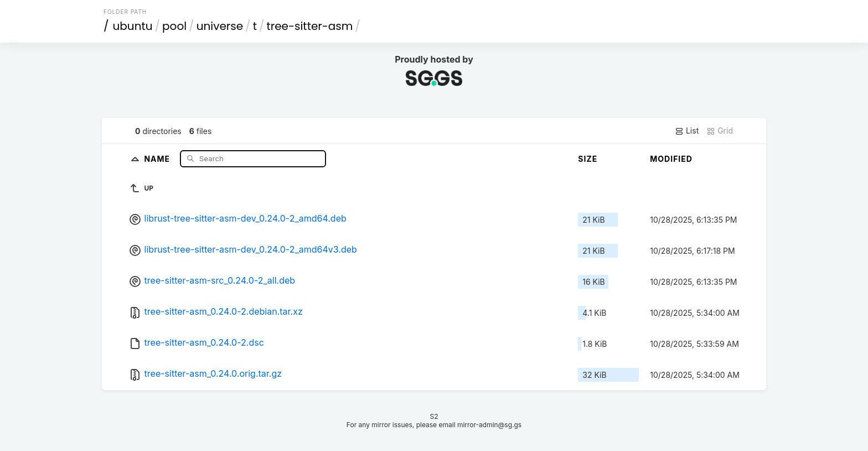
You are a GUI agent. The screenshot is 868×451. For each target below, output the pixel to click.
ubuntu (133, 26)
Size (588, 159)
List (687, 131)
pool (174, 26)
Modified (671, 159)
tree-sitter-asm (309, 26)
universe (220, 26)
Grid (720, 131)
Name (158, 158)
